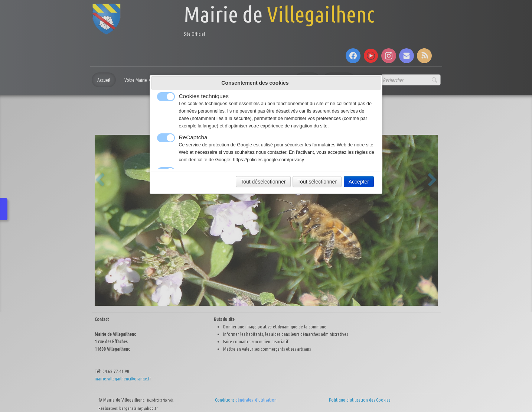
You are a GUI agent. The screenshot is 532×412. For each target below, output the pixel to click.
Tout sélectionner (317, 182)
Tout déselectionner (263, 182)
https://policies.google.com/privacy (268, 160)
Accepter (359, 182)
